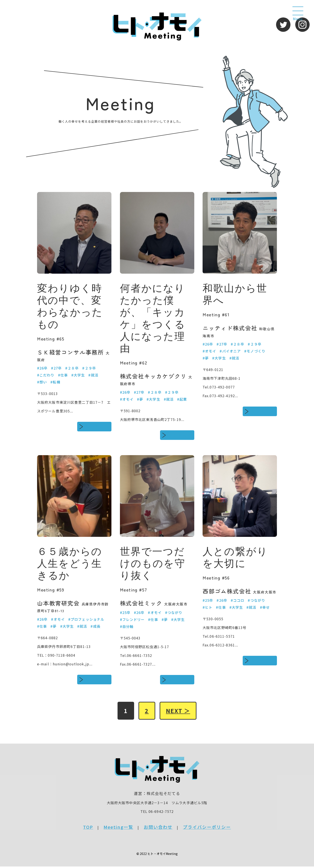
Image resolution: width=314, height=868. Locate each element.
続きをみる (98, 426)
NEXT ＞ (180, 712)
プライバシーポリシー (207, 828)
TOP (88, 828)
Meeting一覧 (118, 828)
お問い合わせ (158, 828)
